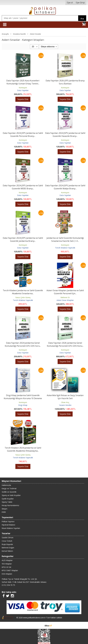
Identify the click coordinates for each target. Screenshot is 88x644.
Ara (82, 19)
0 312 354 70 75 (8, 585)
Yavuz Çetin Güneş (23, 297)
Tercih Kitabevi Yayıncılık (65, 248)
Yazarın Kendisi (65, 405)
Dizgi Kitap (23, 405)
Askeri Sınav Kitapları (65, 300)
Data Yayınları (23, 90)
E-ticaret (40, 625)
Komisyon (23, 88)
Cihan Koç (65, 402)
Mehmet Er (65, 297)
